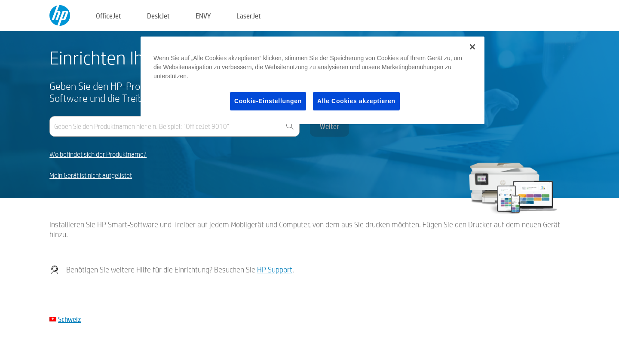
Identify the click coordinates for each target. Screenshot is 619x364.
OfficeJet (109, 16)
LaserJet (249, 16)
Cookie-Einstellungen (268, 101)
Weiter (329, 126)
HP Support (275, 270)
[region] (313, 81)
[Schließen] (472, 47)
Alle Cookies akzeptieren (356, 101)
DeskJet (158, 16)
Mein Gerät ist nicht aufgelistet (91, 176)
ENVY (203, 16)
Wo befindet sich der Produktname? (98, 154)
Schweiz (69, 319)
